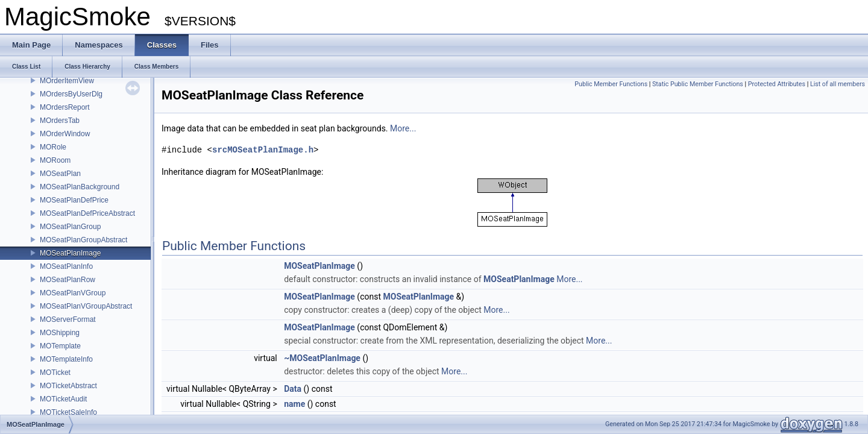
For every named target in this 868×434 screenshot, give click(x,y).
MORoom (55, 160)
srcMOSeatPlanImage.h (263, 150)
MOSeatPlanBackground (80, 187)
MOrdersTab (60, 121)
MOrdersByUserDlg (71, 94)
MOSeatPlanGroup (70, 227)
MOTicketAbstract (68, 386)
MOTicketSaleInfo (68, 412)
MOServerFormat (68, 319)
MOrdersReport (65, 107)
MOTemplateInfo (66, 359)
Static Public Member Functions (698, 84)
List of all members (838, 84)
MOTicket (55, 373)
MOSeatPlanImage (70, 253)
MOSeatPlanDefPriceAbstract (87, 213)
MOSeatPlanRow (68, 280)
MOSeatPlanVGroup (73, 293)
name (294, 404)
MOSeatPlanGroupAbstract (83, 240)
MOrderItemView (67, 81)
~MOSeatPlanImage (322, 358)
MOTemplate (60, 346)
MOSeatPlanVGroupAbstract (86, 306)
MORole (53, 147)
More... (403, 128)
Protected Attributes (777, 84)
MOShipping (60, 333)
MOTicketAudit (63, 399)
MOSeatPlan (60, 174)
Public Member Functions (611, 84)
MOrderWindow (65, 134)
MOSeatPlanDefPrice (74, 200)
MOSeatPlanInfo (66, 266)
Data (293, 389)
